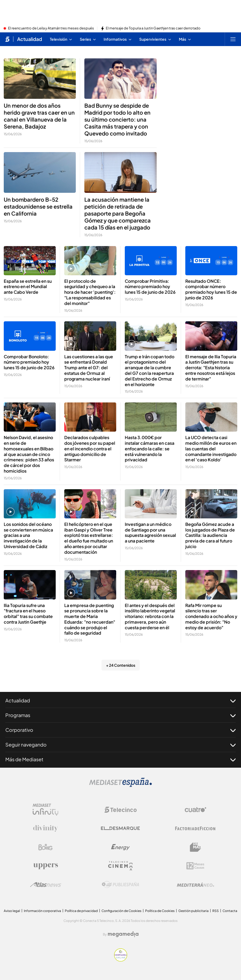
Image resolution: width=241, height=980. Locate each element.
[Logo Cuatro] (195, 810)
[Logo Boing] (46, 847)
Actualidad (120, 700)
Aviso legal (12, 911)
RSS (216, 911)
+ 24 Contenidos (121, 665)
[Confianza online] (121, 960)
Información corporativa (42, 911)
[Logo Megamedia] (123, 934)
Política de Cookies (160, 911)
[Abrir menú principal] (233, 39)
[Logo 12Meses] (195, 866)
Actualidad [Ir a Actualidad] (30, 39)
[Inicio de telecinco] (7, 39)
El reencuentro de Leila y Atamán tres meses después (51, 28)
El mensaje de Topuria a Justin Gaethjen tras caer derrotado (153, 28)
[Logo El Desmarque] (120, 828)
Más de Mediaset (120, 759)
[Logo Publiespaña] (120, 885)
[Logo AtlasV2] (46, 885)
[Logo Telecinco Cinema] (120, 866)
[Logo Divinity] (46, 828)
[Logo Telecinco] (120, 810)
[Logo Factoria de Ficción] (195, 828)
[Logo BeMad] (195, 847)
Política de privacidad (81, 911)
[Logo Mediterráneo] (195, 885)
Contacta (230, 911)
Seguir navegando (120, 745)
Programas (120, 715)
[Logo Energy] (120, 847)
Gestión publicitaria (193, 911)
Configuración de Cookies (121, 911)
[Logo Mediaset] (120, 785)
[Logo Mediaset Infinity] (46, 810)
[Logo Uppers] (46, 866)
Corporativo (120, 730)
